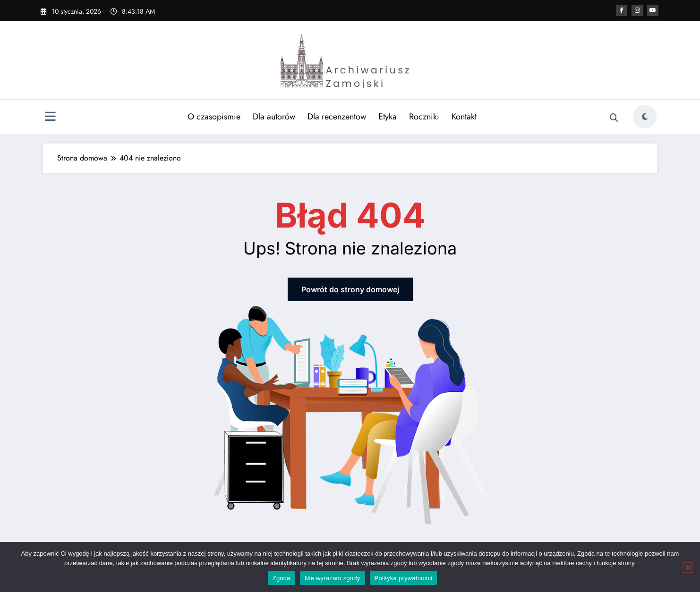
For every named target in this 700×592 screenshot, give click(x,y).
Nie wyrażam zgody (333, 578)
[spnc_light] (645, 117)
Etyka (388, 117)
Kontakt (464, 117)
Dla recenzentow (337, 117)
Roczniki (424, 117)
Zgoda (282, 578)
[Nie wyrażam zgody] (688, 567)
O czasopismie (214, 117)
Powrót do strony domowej (350, 289)
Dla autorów (274, 117)
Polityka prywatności (404, 578)
